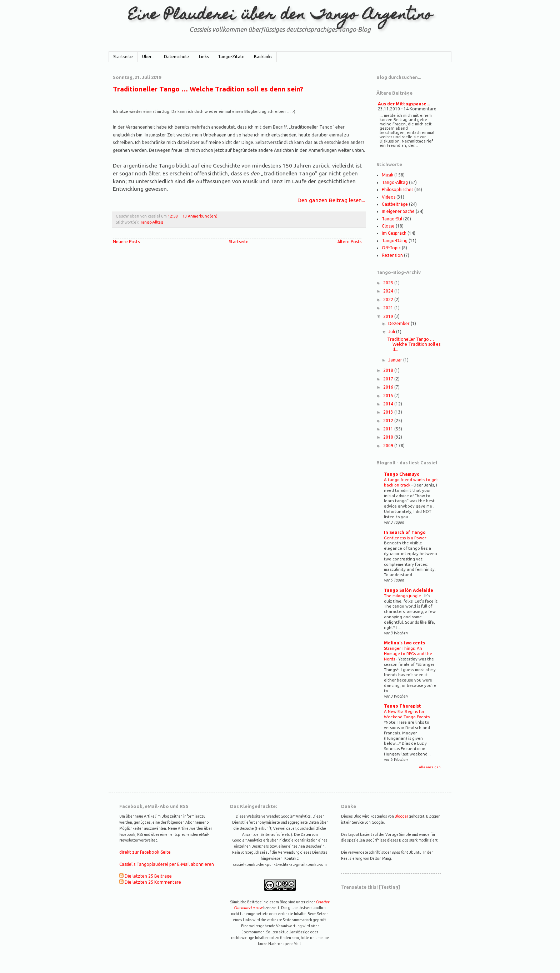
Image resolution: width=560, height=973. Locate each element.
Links (204, 57)
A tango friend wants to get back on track (411, 482)
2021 (389, 308)
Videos (389, 197)
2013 (389, 412)
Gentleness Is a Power (406, 538)
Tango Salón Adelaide (409, 590)
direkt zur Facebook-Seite (145, 852)
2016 (389, 387)
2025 (389, 283)
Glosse (388, 226)
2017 (389, 379)
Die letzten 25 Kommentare (153, 882)
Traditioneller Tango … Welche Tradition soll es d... (414, 344)
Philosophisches (397, 189)
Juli (392, 332)
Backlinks (263, 57)
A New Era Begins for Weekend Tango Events (407, 714)
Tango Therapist (402, 706)
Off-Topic (391, 248)
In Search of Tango (405, 532)
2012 (389, 421)
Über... (148, 57)
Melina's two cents (404, 643)
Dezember (399, 323)
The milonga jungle (403, 596)
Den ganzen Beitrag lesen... (331, 200)
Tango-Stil (392, 219)
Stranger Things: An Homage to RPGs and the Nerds (408, 653)
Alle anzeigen (430, 767)
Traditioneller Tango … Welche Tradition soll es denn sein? (208, 89)
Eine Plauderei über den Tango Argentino (280, 16)
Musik (387, 175)
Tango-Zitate (231, 57)
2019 (389, 316)
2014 (389, 404)
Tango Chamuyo (402, 474)
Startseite (123, 57)
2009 (389, 446)
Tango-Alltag (152, 222)
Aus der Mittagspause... (404, 104)
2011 (389, 429)
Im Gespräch (394, 233)
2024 (389, 291)
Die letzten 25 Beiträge (148, 876)
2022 (389, 300)
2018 (389, 370)
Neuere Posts (126, 242)
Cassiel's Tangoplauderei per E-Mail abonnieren (167, 864)
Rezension (392, 255)
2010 (389, 437)
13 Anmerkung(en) (200, 216)
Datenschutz (177, 57)
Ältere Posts (349, 242)
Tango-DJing (395, 241)
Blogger (401, 816)
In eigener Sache (398, 211)
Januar (396, 360)
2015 (389, 396)
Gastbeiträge (395, 204)
